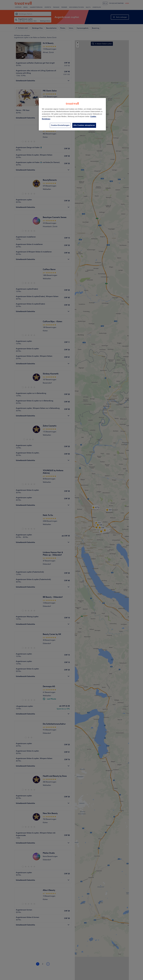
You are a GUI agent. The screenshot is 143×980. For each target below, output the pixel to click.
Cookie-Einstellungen (60, 125)
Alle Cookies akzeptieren (84, 125)
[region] (72, 114)
